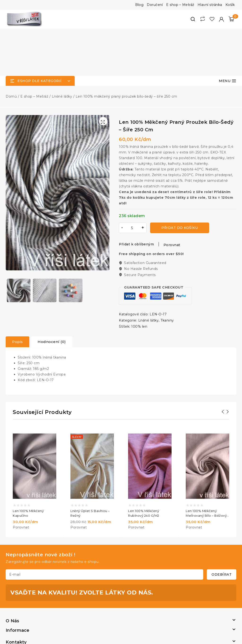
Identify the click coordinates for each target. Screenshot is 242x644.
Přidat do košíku (180, 180)
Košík (230, 5)
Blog (139, 5)
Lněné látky (149, 273)
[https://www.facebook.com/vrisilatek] (120, 615)
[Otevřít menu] (228, 33)
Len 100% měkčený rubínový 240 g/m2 (144, 466)
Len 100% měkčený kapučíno (28, 466)
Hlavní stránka (210, 5)
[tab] (17, 294)
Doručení (155, 5)
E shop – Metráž (180, 5)
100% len (139, 279)
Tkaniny (167, 273)
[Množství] (132, 180)
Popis (17, 294)
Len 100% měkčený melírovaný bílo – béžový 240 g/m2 (206, 466)
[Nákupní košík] (231, 19)
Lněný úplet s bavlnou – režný (90, 466)
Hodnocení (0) (52, 294)
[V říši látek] (25, 19)
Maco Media (149, 623)
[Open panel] (40, 33)
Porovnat (172, 198)
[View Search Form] (193, 19)
